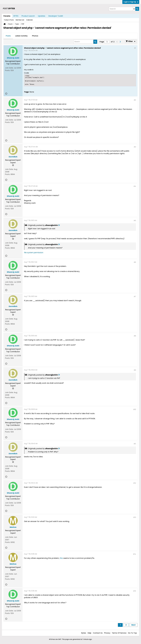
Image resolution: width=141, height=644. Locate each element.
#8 (135, 336)
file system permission (34, 253)
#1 (135, 48)
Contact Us (98, 633)
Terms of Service (119, 633)
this (61, 558)
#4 (135, 186)
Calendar (29, 20)
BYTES (16, 16)
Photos (35, 36)
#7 (135, 297)
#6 (135, 262)
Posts (8, 36)
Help (89, 633)
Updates (42, 16)
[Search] (122, 9)
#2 (135, 100)
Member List (20, 20)
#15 (135, 591)
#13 (135, 517)
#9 (135, 370)
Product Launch (28, 16)
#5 (135, 221)
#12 (135, 483)
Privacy (107, 633)
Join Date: (9, 68)
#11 (135, 444)
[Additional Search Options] (134, 9)
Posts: (8, 70)
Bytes (84, 633)
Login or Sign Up (131, 2)
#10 (135, 409)
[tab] (8, 36)
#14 (135, 554)
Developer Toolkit (56, 16)
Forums (7, 16)
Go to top (132, 633)
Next (133, 625)
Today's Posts (9, 20)
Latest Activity (21, 36)
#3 (135, 147)
